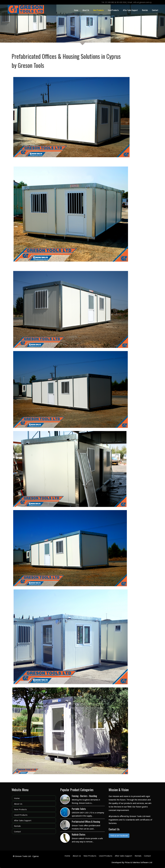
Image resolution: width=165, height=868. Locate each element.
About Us (86, 10)
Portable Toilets (79, 809)
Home (76, 10)
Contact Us (114, 829)
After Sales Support (130, 10)
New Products (98, 10)
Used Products (113, 10)
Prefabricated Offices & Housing (86, 822)
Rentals (145, 10)
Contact (155, 10)
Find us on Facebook (119, 836)
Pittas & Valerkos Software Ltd (138, 862)
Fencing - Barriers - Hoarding (84, 796)
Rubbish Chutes (79, 834)
